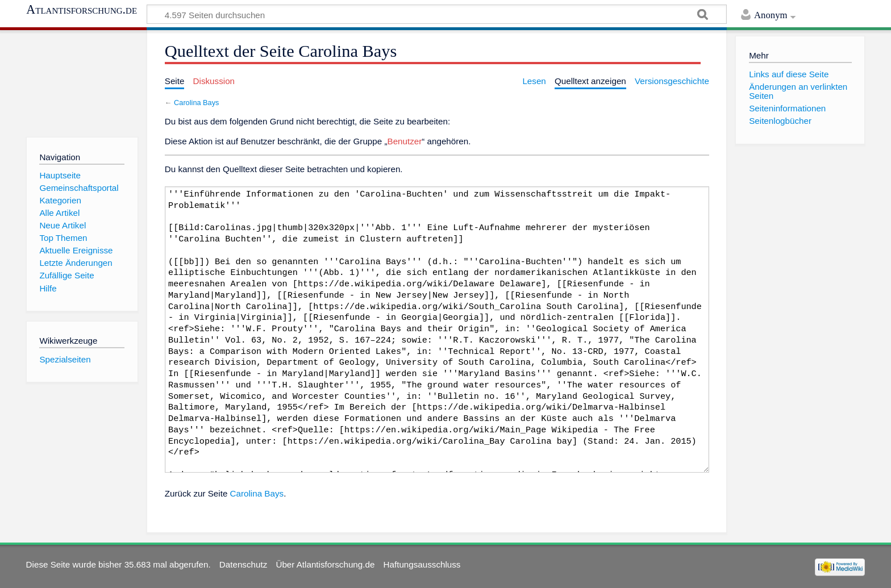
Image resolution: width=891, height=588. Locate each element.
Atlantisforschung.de (82, 10)
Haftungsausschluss (422, 564)
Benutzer (405, 141)
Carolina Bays (196, 103)
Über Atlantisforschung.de (325, 564)
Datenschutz (243, 564)
